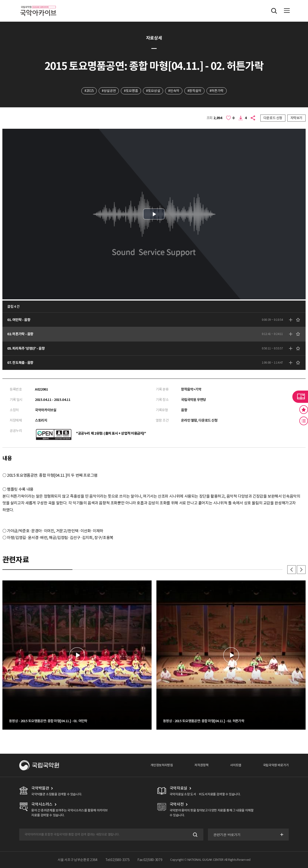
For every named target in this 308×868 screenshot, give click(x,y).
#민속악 (174, 91)
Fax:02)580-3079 (150, 860)
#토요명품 (131, 91)
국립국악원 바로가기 (276, 765)
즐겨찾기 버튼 (304, 410)
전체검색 (274, 11)
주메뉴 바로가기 (0, 0)
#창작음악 (194, 91)
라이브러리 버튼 (300, 397)
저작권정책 (201, 765)
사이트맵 (236, 765)
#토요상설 (153, 91)
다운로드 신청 (273, 118)
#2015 (89, 91)
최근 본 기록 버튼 (304, 421)
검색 (195, 835)
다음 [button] (301, 570)
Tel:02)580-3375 (118, 860)
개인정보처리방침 (162, 765)
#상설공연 (109, 91)
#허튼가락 (217, 91)
